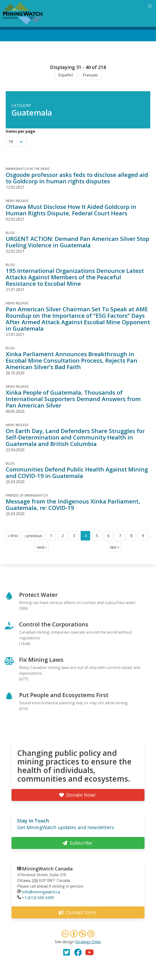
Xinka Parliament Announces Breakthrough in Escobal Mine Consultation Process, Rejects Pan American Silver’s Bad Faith (72, 360)
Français (90, 75)
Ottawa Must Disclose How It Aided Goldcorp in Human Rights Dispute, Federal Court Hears (71, 210)
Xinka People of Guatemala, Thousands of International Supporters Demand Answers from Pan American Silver (73, 399)
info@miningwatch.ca (41, 892)
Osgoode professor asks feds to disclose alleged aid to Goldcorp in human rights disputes (77, 178)
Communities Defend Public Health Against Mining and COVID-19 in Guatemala (77, 472)
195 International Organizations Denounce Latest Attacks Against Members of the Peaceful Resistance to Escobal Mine (75, 277)
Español (66, 75)
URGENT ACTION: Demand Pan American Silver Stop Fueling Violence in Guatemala (78, 242)
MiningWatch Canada (47, 869)
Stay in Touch (33, 821)
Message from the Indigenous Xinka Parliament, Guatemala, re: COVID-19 (73, 504)
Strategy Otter (88, 942)
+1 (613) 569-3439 (38, 898)
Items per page (20, 131)
